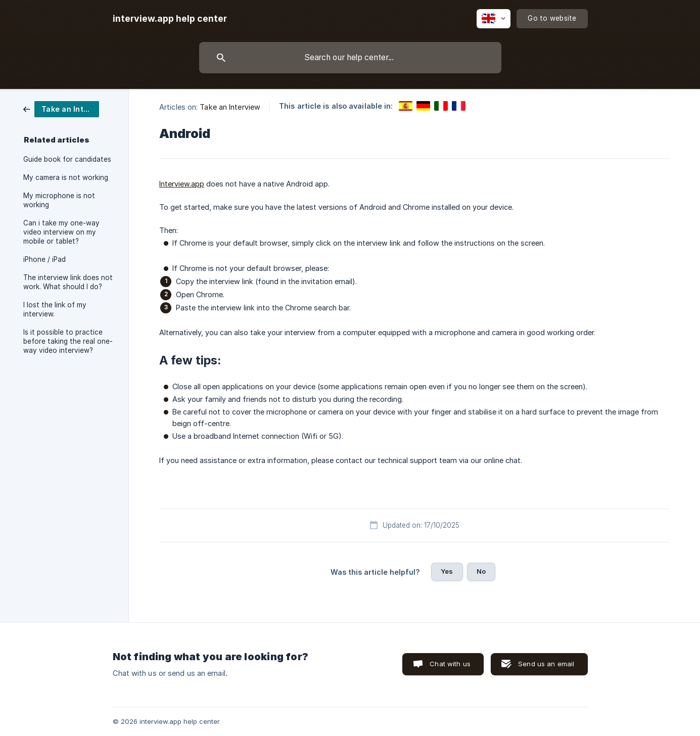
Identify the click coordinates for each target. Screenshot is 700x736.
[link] (61, 108)
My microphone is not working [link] (59, 200)
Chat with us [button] (450, 664)
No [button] (481, 571)
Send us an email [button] (546, 664)
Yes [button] (447, 571)
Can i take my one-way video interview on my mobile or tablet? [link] (61, 232)
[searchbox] (350, 58)
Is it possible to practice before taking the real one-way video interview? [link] (68, 341)
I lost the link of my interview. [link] (55, 309)
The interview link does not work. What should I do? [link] (68, 282)
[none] (170, 19)
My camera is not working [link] (66, 177)
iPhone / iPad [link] (44, 259)
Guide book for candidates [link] (67, 159)
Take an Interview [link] (230, 107)
